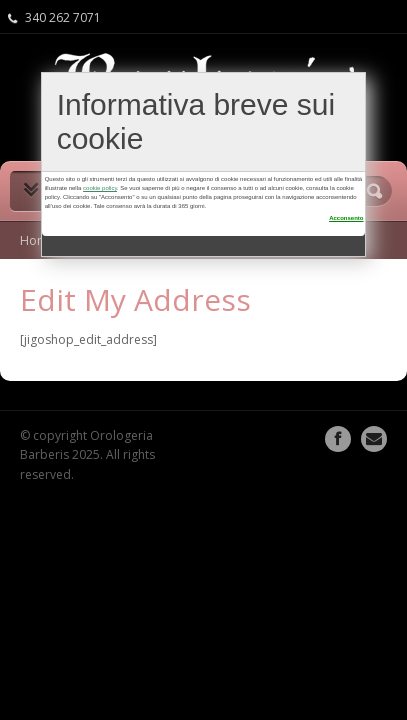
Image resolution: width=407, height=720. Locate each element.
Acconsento (346, 218)
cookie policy (100, 188)
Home (37, 240)
